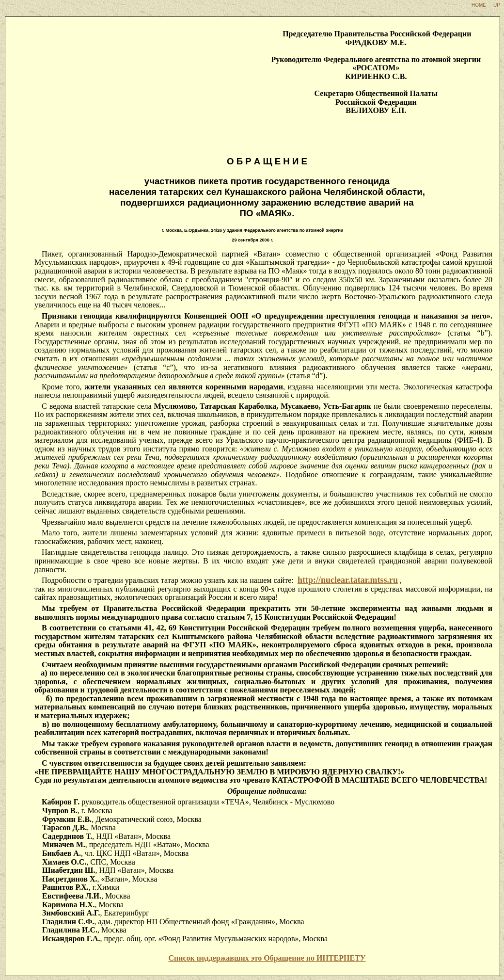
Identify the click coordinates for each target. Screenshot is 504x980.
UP (497, 5)
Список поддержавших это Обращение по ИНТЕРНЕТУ (267, 958)
